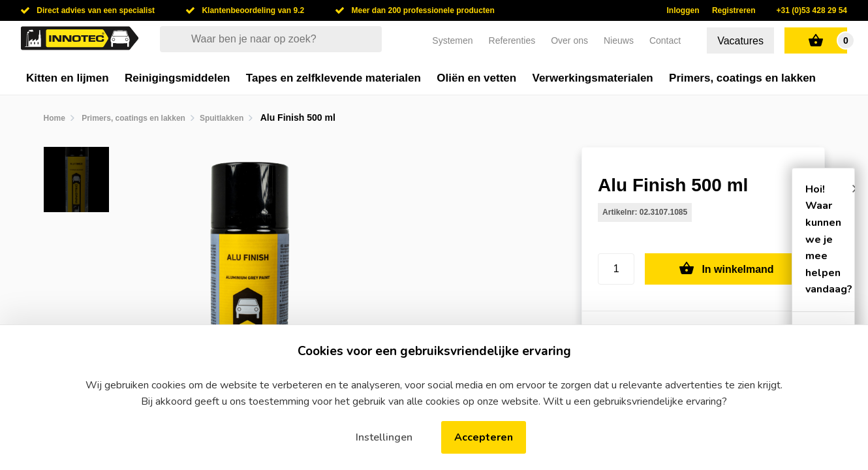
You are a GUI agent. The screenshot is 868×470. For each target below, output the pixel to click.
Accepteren (484, 437)
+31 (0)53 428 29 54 (812, 10)
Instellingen (384, 437)
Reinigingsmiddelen (178, 78)
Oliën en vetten (476, 78)
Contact (665, 40)
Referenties (512, 40)
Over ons (569, 40)
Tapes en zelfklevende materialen (333, 78)
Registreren (734, 10)
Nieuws (619, 40)
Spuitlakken (222, 118)
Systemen (452, 40)
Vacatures (740, 41)
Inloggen (683, 10)
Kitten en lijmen (68, 78)
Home (54, 118)
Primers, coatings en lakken (742, 78)
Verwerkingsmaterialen (593, 78)
